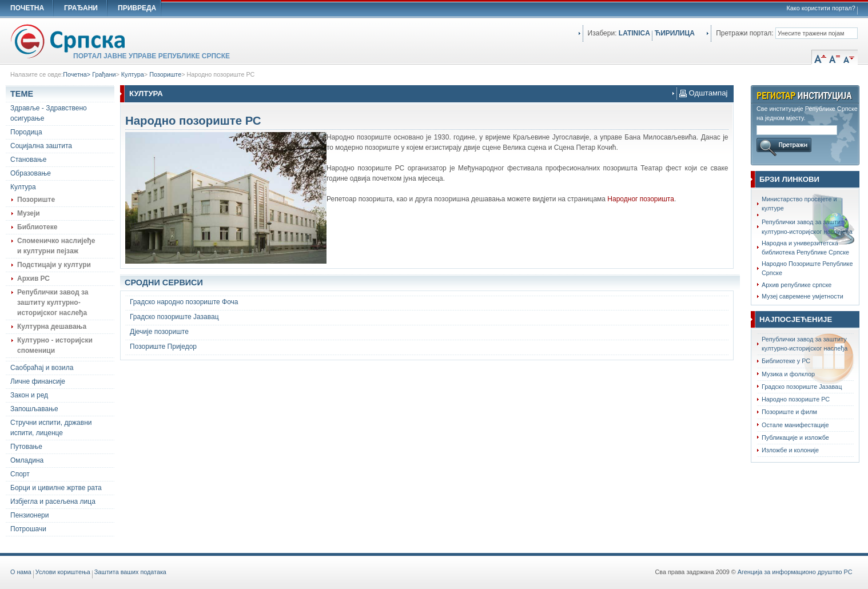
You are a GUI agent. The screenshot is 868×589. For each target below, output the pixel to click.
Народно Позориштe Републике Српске (807, 268)
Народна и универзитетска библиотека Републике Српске (805, 248)
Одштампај (704, 93)
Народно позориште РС (220, 74)
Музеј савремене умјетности (803, 296)
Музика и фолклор (788, 374)
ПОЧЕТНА (27, 8)
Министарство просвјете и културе (799, 204)
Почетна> (77, 74)
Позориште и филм (789, 412)
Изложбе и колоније (790, 450)
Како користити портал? (821, 8)
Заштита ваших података (130, 572)
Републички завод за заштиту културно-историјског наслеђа (805, 344)
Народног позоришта (641, 199)
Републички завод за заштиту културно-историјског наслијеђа (807, 226)
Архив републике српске (797, 285)
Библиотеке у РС (786, 361)
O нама (21, 572)
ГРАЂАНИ (81, 8)
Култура (133, 74)
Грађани (104, 74)
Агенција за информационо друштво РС (795, 572)
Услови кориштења (63, 572)
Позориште (165, 74)
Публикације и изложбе (795, 437)
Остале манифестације (795, 425)
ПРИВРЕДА (137, 8)
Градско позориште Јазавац (802, 387)
